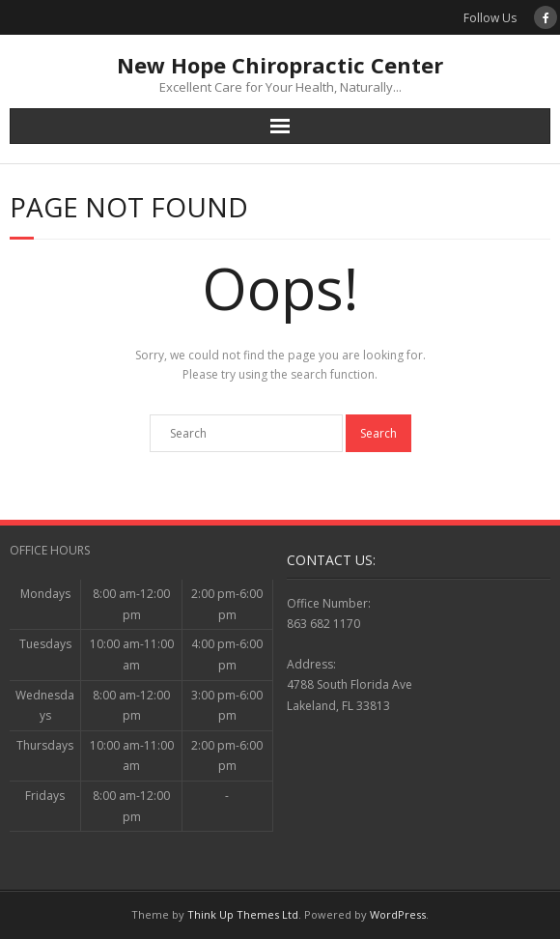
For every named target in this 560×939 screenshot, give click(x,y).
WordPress (398, 914)
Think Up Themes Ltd (243, 914)
